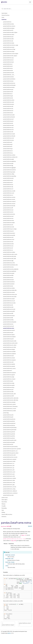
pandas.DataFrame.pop (8, 90)
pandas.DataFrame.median (9, 223)
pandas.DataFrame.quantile (9, 235)
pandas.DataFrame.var (8, 250)
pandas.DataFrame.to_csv (9, 463)
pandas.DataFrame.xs (8, 94)
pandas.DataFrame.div (8, 113)
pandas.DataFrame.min (8, 225)
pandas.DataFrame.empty (9, 47)
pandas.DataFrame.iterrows (9, 83)
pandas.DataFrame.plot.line (9, 436)
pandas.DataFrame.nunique (9, 252)
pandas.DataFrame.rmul (8, 130)
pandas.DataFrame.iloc (8, 70)
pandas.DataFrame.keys (8, 81)
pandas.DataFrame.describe (9, 206)
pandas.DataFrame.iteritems (9, 79)
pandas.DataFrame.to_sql (9, 468)
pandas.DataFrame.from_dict (9, 455)
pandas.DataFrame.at (8, 64)
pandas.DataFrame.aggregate (9, 168)
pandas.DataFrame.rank (8, 237)
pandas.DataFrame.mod (8, 119)
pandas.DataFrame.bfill (8, 313)
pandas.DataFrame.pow (8, 121)
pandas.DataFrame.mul (8, 111)
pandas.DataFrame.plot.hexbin (10, 430)
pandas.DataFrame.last (8, 286)
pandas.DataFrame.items (8, 77)
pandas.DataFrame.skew (8, 244)
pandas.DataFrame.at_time (9, 263)
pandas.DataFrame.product (9, 233)
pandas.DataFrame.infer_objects (10, 56)
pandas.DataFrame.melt (8, 362)
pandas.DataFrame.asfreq (9, 387)
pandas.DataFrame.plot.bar (9, 421)
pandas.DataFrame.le (8, 147)
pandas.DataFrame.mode (9, 227)
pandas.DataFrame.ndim (8, 39)
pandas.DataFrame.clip (8, 187)
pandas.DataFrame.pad (8, 333)
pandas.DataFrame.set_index (9, 303)
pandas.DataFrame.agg (8, 166)
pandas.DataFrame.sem (8, 242)
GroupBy (4, 506)
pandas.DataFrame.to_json (9, 474)
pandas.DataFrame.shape (9, 43)
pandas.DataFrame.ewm (8, 178)
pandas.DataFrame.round (9, 240)
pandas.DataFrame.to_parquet (10, 459)
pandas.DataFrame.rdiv (8, 132)
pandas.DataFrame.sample (9, 299)
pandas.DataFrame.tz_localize (9, 411)
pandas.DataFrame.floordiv (9, 117)
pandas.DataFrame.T (8, 371)
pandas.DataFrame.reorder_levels (10, 343)
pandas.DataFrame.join (8, 381)
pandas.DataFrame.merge (9, 383)
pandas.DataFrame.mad (8, 216)
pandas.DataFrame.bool (8, 60)
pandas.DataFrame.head (8, 62)
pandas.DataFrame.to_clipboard (10, 491)
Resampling (4, 508)
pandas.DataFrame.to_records (10, 487)
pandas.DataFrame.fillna (8, 320)
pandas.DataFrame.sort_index (10, 347)
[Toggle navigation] (30, 2)
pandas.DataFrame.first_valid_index (11, 398)
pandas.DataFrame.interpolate (10, 322)
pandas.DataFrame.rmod (8, 138)
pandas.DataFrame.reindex (9, 288)
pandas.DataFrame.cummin (9, 199)
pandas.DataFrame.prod (8, 231)
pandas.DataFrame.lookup (9, 87)
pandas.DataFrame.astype (9, 51)
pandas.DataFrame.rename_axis (10, 294)
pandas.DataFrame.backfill (9, 311)
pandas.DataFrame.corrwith (9, 191)
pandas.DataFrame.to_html (9, 476)
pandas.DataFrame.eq (8, 153)
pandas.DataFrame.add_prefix (10, 256)
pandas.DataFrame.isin (8, 98)
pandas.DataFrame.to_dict (9, 470)
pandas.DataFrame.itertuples (9, 85)
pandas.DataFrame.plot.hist (9, 432)
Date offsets (4, 502)
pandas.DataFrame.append (9, 375)
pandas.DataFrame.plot (8, 417)
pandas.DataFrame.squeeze (9, 366)
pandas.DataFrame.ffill (8, 318)
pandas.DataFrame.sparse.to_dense (11, 453)
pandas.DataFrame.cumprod (9, 201)
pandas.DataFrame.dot (8, 123)
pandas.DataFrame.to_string (9, 489)
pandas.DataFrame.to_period (9, 404)
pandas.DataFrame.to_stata (9, 483)
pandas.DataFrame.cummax (9, 197)
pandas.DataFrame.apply (8, 159)
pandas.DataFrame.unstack (9, 358)
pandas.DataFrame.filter (8, 275)
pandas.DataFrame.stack (8, 356)
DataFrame (4, 20)
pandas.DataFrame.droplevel (9, 337)
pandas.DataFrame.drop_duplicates (11, 269)
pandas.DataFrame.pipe (8, 163)
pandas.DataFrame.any (8, 185)
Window (3, 504)
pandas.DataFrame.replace (9, 335)
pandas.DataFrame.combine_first (10, 157)
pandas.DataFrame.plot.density (10, 428)
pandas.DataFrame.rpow (8, 140)
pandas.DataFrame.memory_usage (11, 45)
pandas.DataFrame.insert (9, 73)
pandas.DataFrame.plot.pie (9, 438)
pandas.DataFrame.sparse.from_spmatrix (12, 449)
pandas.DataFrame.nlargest (9, 349)
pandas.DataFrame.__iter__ (9, 75)
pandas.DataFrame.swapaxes (9, 360)
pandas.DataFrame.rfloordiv (9, 136)
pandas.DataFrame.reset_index (10, 297)
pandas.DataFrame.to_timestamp (10, 406)
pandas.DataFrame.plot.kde (9, 434)
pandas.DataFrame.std (8, 248)
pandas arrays (5, 498)
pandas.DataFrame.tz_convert (10, 409)
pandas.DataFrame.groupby (9, 172)
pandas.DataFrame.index (8, 24)
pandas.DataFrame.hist (8, 444)
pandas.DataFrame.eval (8, 210)
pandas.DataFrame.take (8, 307)
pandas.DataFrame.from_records (10, 457)
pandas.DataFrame (7, 22)
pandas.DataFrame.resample (9, 402)
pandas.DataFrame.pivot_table (10, 341)
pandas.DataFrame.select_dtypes (10, 32)
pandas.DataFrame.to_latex (9, 480)
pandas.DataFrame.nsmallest (9, 352)
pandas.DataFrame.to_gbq (9, 485)
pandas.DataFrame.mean (9, 220)
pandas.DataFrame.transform (9, 170)
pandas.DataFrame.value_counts (10, 254)
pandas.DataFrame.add (8, 106)
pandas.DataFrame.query (9, 104)
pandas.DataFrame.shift (8, 392)
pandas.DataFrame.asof (8, 390)
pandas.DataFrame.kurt (8, 212)
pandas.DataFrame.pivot (8, 339)
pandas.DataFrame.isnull (8, 326)
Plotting (3, 512)
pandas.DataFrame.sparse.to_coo (10, 451)
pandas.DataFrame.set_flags (9, 49)
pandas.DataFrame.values (9, 35)
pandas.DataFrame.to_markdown (10, 493)
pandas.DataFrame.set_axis (9, 301)
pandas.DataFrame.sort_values (10, 345)
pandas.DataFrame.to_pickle (9, 461)
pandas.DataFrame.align (8, 261)
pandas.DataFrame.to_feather (10, 478)
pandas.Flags (6, 413)
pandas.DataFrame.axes (8, 37)
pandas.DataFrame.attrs (8, 415)
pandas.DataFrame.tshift (8, 396)
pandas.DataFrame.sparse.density (10, 447)
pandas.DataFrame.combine (9, 155)
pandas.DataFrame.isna (8, 324)
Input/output (4, 13)
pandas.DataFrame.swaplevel (9, 354)
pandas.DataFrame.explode (9, 364)
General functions (5, 15)
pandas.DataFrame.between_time (10, 265)
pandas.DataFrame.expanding (10, 176)
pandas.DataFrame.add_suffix (10, 259)
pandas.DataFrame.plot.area (9, 419)
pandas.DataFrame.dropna (9, 316)
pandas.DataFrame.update (9, 385)
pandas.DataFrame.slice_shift (9, 394)
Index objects (5, 500)
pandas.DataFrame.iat (8, 66)
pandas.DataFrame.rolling (9, 174)
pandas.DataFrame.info (8, 30)
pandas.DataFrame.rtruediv (9, 134)
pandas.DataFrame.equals (9, 273)
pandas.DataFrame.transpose (9, 373)
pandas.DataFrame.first (8, 278)
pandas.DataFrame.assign (9, 377)
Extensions (4, 517)
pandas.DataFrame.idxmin (9, 284)
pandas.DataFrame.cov (8, 195)
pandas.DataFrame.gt (8, 144)
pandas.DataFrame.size (8, 41)
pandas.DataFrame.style (8, 495)
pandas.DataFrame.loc (8, 68)
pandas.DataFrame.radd (8, 125)
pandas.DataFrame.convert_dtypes (11, 54)
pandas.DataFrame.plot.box (9, 425)
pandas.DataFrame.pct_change (10, 229)
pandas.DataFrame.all (8, 183)
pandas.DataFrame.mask (8, 102)
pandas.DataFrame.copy (8, 58)
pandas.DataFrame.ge (8, 149)
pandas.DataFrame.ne (8, 151)
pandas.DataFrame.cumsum (9, 204)
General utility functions (7, 514)
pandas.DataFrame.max (8, 218)
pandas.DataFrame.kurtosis (9, 214)
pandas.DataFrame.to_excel (9, 472)
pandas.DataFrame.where (9, 100)
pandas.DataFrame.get (8, 96)
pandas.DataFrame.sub (8, 109)
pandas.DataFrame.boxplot (9, 442)
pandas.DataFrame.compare (9, 379)
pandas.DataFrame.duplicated (10, 271)
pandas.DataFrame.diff (8, 208)
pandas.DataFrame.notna (9, 328)
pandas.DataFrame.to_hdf (9, 466)
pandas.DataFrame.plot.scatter (10, 440)
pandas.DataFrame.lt (8, 142)
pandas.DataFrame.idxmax (9, 282)
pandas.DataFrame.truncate (9, 309)
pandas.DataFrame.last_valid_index (11, 400)
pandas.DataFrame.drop (8, 267)
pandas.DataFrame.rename (9, 292)
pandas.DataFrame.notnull (9, 330)
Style (3, 510)
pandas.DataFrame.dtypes (9, 28)
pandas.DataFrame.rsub (8, 128)
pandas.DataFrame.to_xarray (9, 368)
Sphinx (9, 633)
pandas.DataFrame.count (9, 193)
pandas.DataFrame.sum (8, 246)
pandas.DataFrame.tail (8, 92)
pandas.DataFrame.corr (8, 189)
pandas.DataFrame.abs (8, 180)
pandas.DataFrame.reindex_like (10, 290)
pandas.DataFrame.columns (9, 26)
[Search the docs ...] (16, 9)
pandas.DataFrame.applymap (9, 161)
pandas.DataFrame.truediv (9, 115)
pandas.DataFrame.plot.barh (9, 423)
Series (3, 17)
